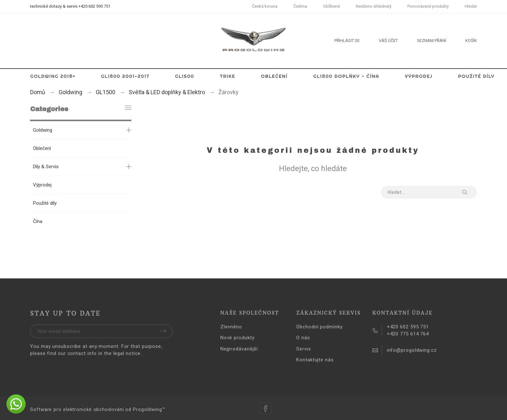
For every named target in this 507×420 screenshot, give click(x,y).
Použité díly (45, 203)
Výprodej (42, 185)
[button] (16, 404)
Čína (38, 221)
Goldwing (43, 130)
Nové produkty (237, 338)
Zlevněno (231, 327)
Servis (303, 349)
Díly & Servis (46, 167)
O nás (303, 338)
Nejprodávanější (239, 349)
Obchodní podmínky (319, 327)
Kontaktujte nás (315, 360)
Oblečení (42, 148)
